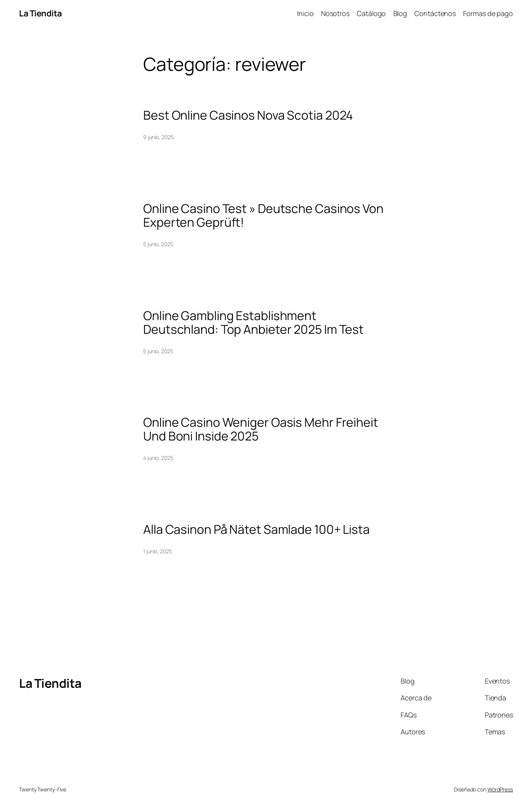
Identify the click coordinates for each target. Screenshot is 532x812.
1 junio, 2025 (158, 551)
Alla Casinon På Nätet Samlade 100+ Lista (256, 529)
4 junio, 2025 (158, 458)
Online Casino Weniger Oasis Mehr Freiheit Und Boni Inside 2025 (261, 429)
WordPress (500, 789)
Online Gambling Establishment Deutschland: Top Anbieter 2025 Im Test (253, 322)
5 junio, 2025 (158, 244)
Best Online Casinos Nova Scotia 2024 (248, 115)
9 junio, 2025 (158, 137)
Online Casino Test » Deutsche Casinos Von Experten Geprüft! (263, 215)
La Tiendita (41, 13)
